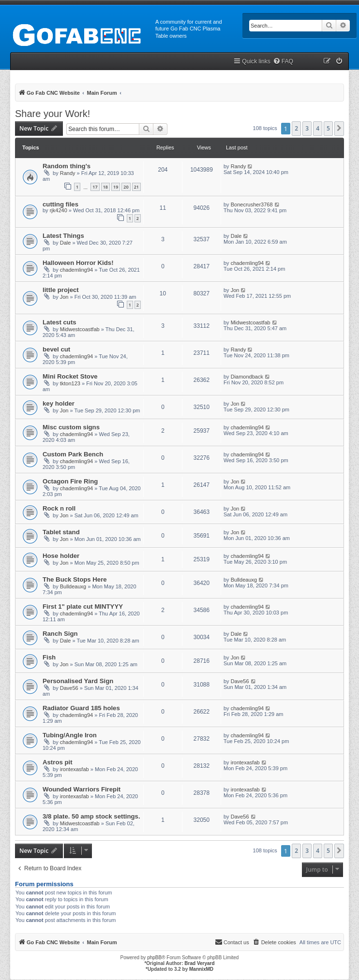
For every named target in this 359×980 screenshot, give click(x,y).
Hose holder (61, 556)
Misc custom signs (71, 427)
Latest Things (63, 236)
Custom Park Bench (73, 454)
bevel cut (56, 349)
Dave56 (69, 688)
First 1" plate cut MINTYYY (83, 607)
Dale (66, 243)
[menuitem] (283, 62)
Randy (68, 173)
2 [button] (296, 128)
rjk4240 (59, 210)
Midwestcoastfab (80, 329)
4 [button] (318, 128)
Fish (49, 657)
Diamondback (247, 377)
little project (61, 290)
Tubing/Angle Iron (70, 735)
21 (136, 187)
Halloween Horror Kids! (78, 263)
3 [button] (307, 128)
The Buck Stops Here (75, 579)
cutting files (60, 204)
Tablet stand (61, 532)
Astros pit (58, 762)
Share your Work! (52, 114)
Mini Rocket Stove (70, 376)
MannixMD (201, 969)
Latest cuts (60, 322)
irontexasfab (75, 769)
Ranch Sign (60, 634)
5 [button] (328, 128)
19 (116, 187)
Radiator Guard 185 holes (81, 708)
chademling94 (77, 270)
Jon (64, 297)
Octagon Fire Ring (70, 481)
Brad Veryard (199, 963)
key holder (59, 403)
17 (95, 187)
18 (105, 187)
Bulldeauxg (73, 586)
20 (126, 187)
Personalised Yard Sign (78, 681)
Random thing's (67, 166)
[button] (339, 129)
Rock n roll (59, 508)
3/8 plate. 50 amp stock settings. (91, 816)
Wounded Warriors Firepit (82, 789)
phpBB (154, 958)
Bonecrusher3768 (252, 205)
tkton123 (70, 383)
